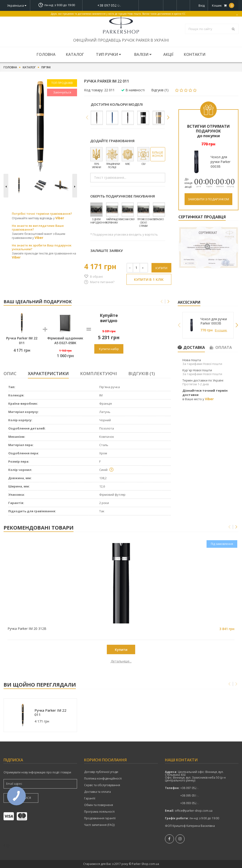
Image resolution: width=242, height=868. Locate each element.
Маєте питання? (102, 282)
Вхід (202, 5)
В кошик (221, 330)
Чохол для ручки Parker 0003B (214, 321)
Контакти (195, 54)
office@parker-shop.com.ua (194, 811)
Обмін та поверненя (99, 805)
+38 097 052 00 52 (111, 5)
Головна (46, 54)
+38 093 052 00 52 (192, 803)
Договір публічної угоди (101, 772)
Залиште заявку (107, 250)
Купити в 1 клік (149, 279)
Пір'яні (46, 67)
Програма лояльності (99, 812)
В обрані (96, 276)
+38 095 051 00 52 (192, 796)
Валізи (143, 54)
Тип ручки (108, 54)
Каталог (75, 54)
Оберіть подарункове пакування (123, 196)
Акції (168, 54)
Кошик (223, 5)
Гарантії (90, 798)
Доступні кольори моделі (117, 104)
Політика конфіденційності (103, 779)
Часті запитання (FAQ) (99, 825)
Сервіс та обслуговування (102, 785)
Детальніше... (33, 661)
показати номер (110, 5)
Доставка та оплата (97, 792)
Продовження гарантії (100, 818)
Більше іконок (158, 154)
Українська (17, 5)
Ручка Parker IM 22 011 (50, 712)
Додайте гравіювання (112, 141)
